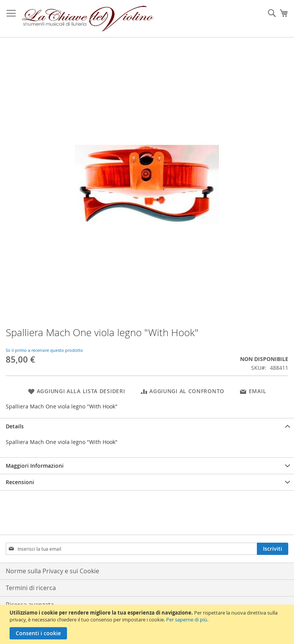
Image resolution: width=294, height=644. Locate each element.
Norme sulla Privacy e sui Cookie (52, 571)
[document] (148, 624)
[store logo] (88, 19)
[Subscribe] (273, 549)
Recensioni (20, 482)
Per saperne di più (187, 620)
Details (15, 426)
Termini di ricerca (31, 588)
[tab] (147, 426)
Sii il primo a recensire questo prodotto (44, 350)
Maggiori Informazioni (35, 466)
